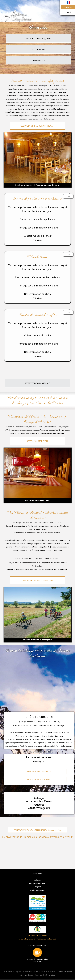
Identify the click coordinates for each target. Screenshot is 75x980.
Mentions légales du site (27, 939)
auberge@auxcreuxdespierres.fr (54, 837)
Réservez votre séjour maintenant (37, 126)
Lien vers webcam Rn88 (39, 780)
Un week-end (38, 60)
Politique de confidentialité (47, 939)
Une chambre (38, 49)
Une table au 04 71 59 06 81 (38, 38)
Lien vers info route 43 (39, 771)
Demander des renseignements (37, 580)
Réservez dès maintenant (38, 383)
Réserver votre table (37, 441)
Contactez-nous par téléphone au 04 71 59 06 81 (37, 830)
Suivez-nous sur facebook (37, 935)
